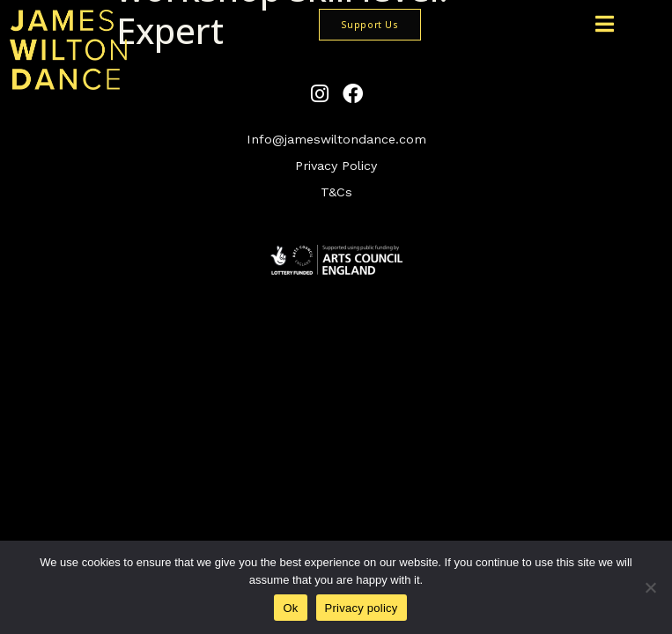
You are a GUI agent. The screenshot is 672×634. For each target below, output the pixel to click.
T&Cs (336, 192)
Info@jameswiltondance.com (336, 139)
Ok (290, 608)
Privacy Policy (336, 166)
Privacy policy (362, 608)
